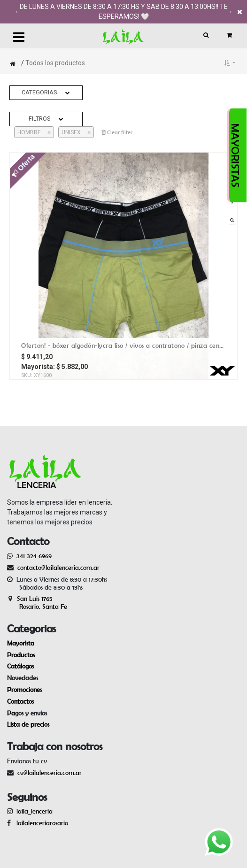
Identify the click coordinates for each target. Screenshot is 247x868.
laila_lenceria (35, 811)
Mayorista (21, 643)
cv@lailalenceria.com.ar (50, 773)
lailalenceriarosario (40, 823)
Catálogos (20, 666)
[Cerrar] (46, 132)
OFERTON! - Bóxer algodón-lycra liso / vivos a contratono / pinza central (123, 346)
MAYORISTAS (235, 155)
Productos (21, 655)
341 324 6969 (34, 556)
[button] (230, 63)
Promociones (24, 690)
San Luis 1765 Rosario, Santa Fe (37, 603)
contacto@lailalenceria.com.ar (57, 568)
